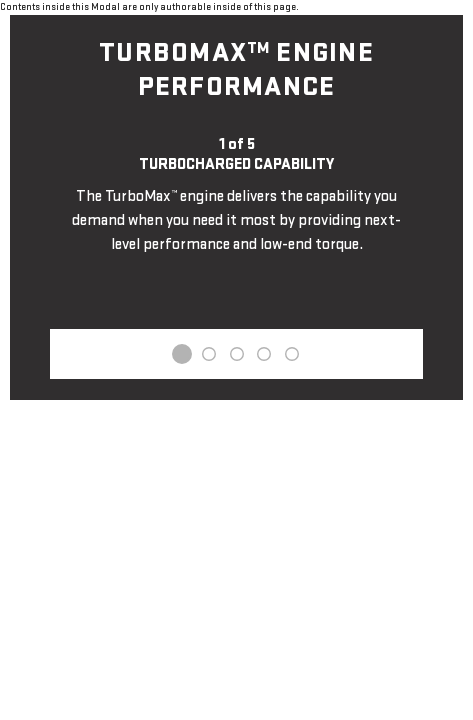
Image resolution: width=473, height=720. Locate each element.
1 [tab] (182, 354)
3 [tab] (236, 354)
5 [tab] (291, 354)
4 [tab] (264, 354)
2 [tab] (209, 354)
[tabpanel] (236, 196)
